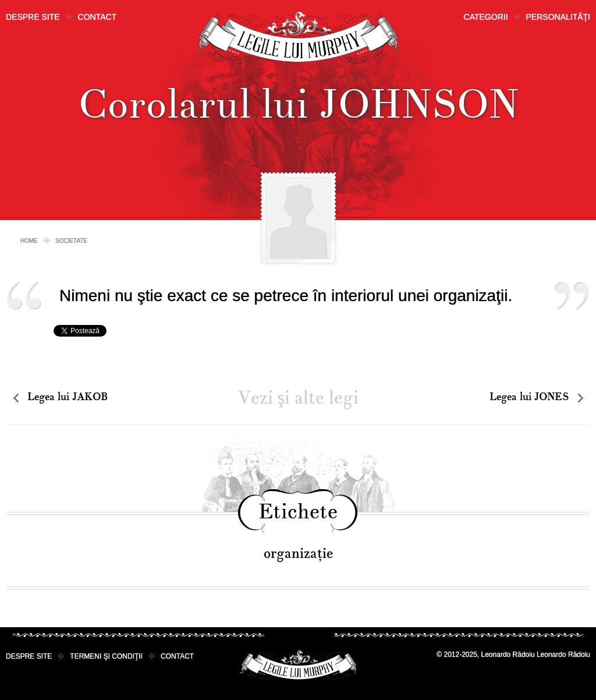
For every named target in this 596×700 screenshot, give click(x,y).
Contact (97, 17)
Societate (71, 241)
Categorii (486, 17)
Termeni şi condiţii (106, 656)
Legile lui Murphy (298, 38)
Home (29, 241)
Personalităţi (558, 17)
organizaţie (298, 554)
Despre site (33, 17)
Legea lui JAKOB (68, 397)
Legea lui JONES (529, 397)
